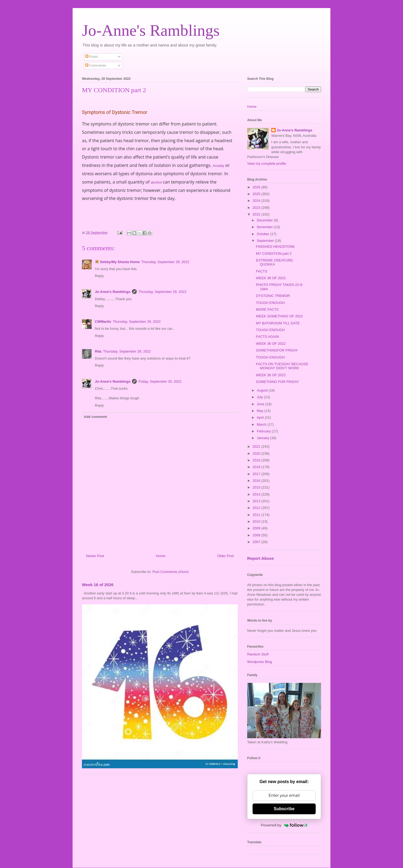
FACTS (261, 271)
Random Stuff (258, 654)
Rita (98, 351)
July (260, 397)
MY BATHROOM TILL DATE (278, 323)
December (265, 220)
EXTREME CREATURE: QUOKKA (275, 262)
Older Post (226, 556)
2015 (257, 487)
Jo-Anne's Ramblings (151, 30)
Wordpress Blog (260, 662)
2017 (257, 474)
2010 (257, 521)
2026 (257, 187)
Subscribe (284, 809)
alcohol (156, 182)
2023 (257, 208)
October (264, 234)
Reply (99, 276)
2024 (257, 201)
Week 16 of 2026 (98, 585)
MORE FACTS (267, 309)
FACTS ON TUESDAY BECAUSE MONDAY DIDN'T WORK (282, 366)
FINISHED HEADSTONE (275, 247)
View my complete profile (267, 164)
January (264, 438)
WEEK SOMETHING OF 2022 (279, 316)
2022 (257, 214)
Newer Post (95, 556)
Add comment (96, 417)
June (261, 404)
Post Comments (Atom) (170, 572)
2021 (257, 446)
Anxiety (219, 166)
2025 (257, 194)
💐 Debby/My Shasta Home (117, 262)
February (264, 431)
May (261, 411)
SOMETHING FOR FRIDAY (277, 382)
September (266, 241)
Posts (92, 57)
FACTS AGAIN (267, 337)
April (261, 417)
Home (161, 556)
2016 (257, 481)
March (262, 424)
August (263, 390)
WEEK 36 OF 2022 (271, 344)
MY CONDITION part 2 (274, 254)
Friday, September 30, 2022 (160, 381)
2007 (257, 542)
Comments (96, 65)
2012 (257, 508)
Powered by (284, 825)
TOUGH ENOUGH (270, 303)
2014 (257, 494)
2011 (257, 515)
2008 (257, 535)
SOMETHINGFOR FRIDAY (277, 350)
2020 (257, 453)
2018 (257, 467)
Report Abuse (260, 558)
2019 (257, 460)
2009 (257, 528)
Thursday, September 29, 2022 (165, 262)
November (265, 227)
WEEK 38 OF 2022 (271, 278)
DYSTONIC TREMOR (273, 296)
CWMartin (103, 322)
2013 (257, 501)
